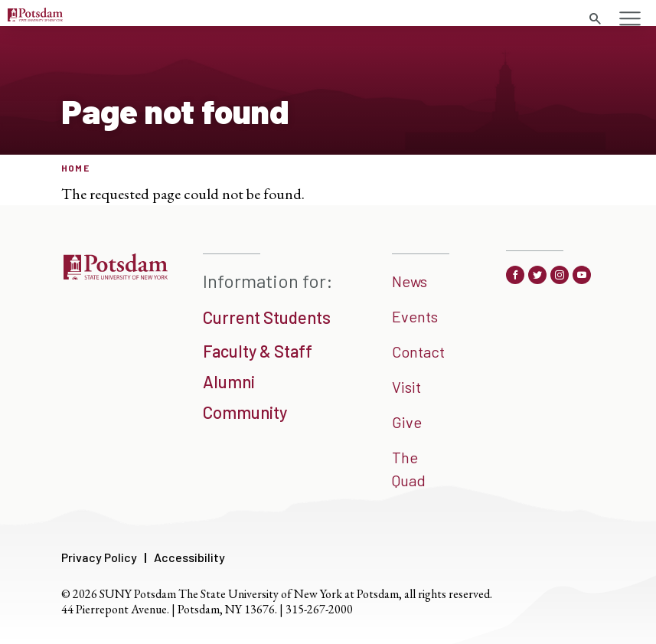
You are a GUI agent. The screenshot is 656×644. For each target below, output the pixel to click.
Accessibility (189, 557)
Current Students (267, 317)
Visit (406, 387)
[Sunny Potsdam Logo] (35, 16)
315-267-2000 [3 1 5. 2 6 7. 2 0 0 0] (319, 609)
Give (407, 422)
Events (415, 316)
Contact (418, 351)
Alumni (229, 381)
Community (245, 412)
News (410, 281)
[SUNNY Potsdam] (115, 274)
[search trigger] (595, 19)
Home (75, 168)
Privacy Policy (99, 557)
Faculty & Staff (258, 351)
